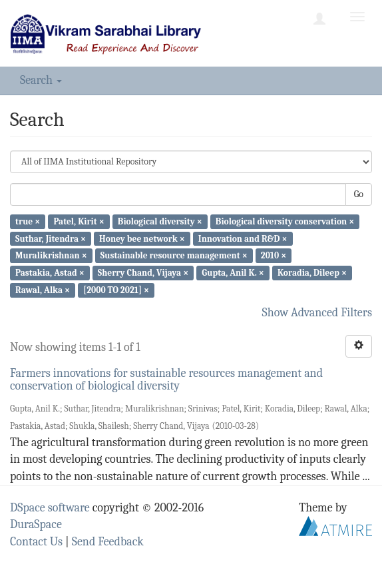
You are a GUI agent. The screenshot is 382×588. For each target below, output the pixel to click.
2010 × (274, 255)
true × (28, 221)
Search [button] (41, 80)
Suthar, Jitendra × (51, 238)
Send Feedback (108, 542)
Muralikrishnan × (51, 255)
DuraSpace (36, 524)
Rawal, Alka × (43, 290)
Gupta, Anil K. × (233, 273)
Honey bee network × (142, 238)
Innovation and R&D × (243, 238)
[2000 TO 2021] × (116, 290)
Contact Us (36, 542)
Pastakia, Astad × (50, 273)
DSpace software (50, 508)
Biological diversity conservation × (285, 221)
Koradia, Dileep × (312, 273)
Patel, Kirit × (79, 221)
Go (359, 194)
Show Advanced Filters (317, 313)
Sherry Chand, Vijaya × (143, 273)
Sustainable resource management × (174, 255)
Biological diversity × (160, 221)
